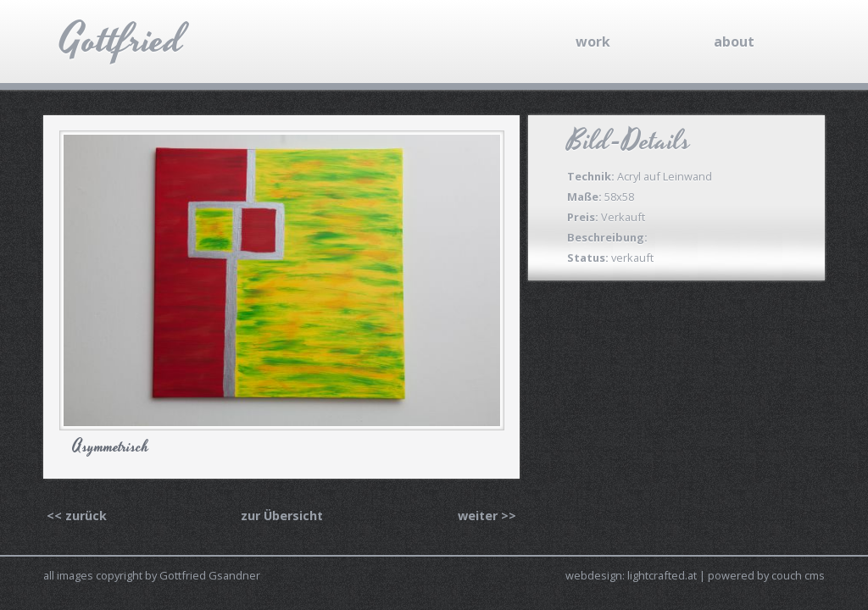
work (593, 42)
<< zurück (77, 516)
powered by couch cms (766, 575)
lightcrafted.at (662, 575)
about (734, 42)
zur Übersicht (282, 516)
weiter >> (487, 516)
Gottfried (122, 40)
